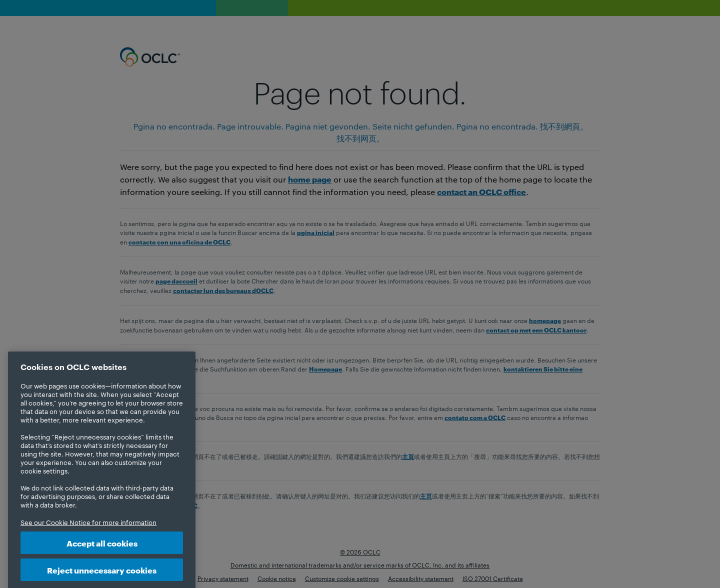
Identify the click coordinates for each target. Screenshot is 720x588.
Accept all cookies (102, 553)
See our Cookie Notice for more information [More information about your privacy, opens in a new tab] (88, 532)
